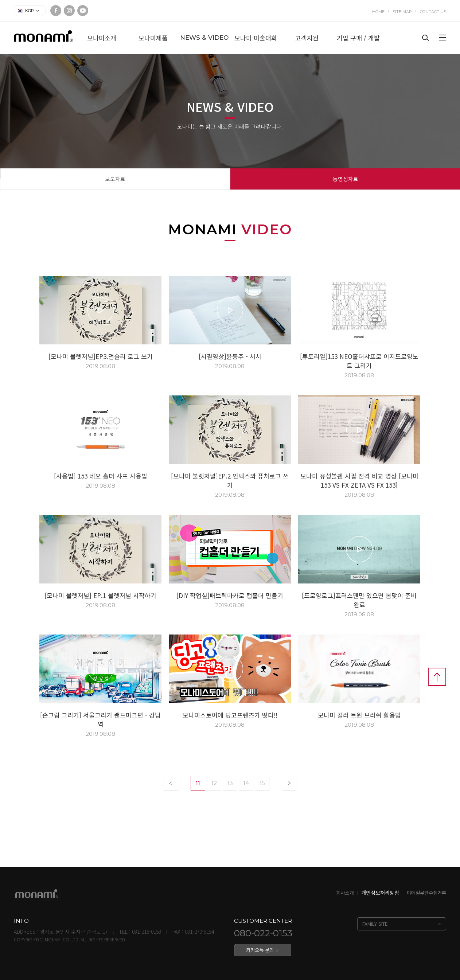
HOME (378, 12)
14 (246, 783)
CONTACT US (433, 12)
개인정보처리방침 (380, 893)
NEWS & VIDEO (204, 38)
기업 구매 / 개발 (358, 38)
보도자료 (115, 179)
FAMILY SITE (375, 924)
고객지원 (307, 38)
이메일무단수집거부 (426, 893)
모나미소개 (102, 38)
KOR (30, 11)
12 (214, 783)
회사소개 (345, 893)
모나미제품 (153, 38)
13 (230, 783)
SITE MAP (402, 12)
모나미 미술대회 (256, 38)
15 (262, 783)
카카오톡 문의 (260, 950)
